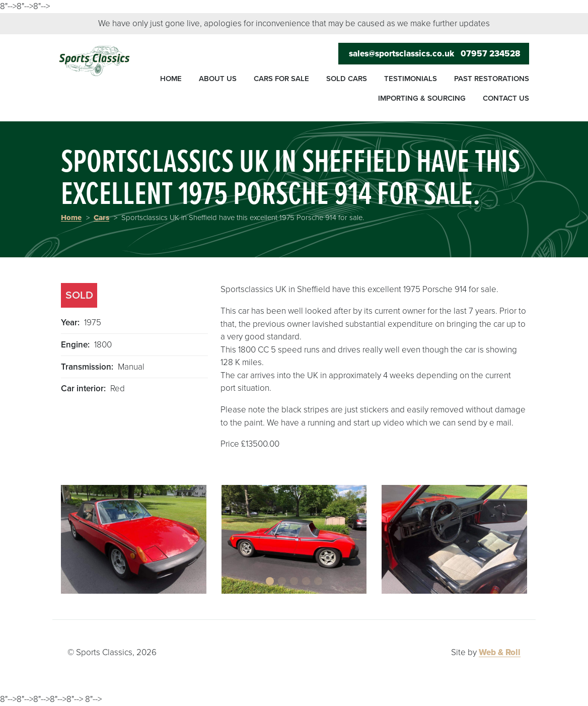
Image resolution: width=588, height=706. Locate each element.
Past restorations (492, 79)
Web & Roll (500, 652)
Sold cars (347, 79)
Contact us (506, 98)
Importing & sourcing (422, 98)
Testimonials (411, 79)
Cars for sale (281, 79)
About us (218, 79)
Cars (101, 218)
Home (171, 79)
